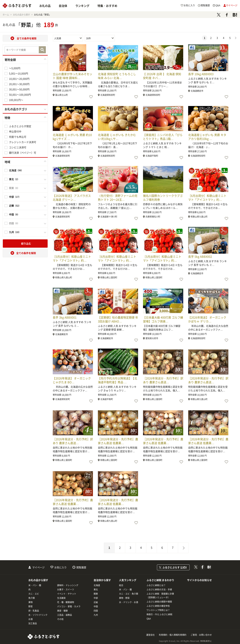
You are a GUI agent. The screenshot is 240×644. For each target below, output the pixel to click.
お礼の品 (45, 6)
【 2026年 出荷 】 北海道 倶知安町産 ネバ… (162, 76)
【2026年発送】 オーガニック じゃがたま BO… (72, 380)
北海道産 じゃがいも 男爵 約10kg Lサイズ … (72, 137)
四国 (96, 611)
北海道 (97, 585)
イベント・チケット (67, 594)
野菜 (31, 606)
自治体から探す (102, 580)
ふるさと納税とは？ (156, 585)
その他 (60, 619)
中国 (96, 606)
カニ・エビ (34, 594)
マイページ (38, 567)
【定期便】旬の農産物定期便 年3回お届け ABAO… (118, 319)
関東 (96, 594)
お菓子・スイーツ (66, 589)
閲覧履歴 (81, 567)
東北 (96, 589)
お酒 (31, 619)
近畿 (96, 602)
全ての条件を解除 (27, 38)
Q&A (149, 619)
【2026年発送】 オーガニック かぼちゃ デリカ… (207, 319)
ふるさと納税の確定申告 (158, 606)
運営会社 (150, 635)
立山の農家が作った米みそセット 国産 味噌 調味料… (72, 76)
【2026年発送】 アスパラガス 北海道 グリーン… (72, 198)
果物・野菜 (124, 598)
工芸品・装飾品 (65, 615)
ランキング (82, 6)
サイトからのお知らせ (199, 580)
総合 (121, 585)
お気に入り (60, 567)
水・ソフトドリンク (38, 615)
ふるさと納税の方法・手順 (159, 589)
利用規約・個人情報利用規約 (173, 635)
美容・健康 (62, 611)
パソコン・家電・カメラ (69, 606)
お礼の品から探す (38, 580)
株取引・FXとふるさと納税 (159, 614)
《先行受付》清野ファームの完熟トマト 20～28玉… (118, 198)
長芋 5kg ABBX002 (200, 256)
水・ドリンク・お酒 (129, 602)
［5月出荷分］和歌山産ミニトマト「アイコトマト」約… (72, 258)
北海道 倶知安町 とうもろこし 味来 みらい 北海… (117, 76)
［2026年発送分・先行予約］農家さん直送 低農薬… (118, 441)
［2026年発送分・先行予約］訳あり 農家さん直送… (163, 380)
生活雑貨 (61, 598)
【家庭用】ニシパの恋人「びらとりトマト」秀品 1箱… (163, 137)
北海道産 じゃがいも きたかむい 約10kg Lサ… (117, 137)
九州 (96, 615)
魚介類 (32, 598)
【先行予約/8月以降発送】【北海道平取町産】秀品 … (118, 380)
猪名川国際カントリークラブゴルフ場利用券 (163, 198)
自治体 (63, 6)
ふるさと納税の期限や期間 (159, 602)
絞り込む (26, 243)
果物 (31, 602)
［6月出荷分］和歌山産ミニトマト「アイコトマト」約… (207, 198)
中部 (96, 598)
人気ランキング (128, 580)
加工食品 (33, 623)
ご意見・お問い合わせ (201, 635)
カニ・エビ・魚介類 (129, 594)
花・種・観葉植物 (66, 602)
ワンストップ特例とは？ (158, 610)
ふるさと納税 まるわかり (160, 580)
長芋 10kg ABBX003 (201, 74)
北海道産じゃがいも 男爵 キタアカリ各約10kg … (207, 137)
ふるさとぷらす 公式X (175, 567)
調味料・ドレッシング (68, 585)
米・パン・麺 (35, 585)
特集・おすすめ (107, 6)
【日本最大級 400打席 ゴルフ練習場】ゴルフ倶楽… (163, 319)
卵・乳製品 (34, 611)
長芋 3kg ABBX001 (65, 317)
